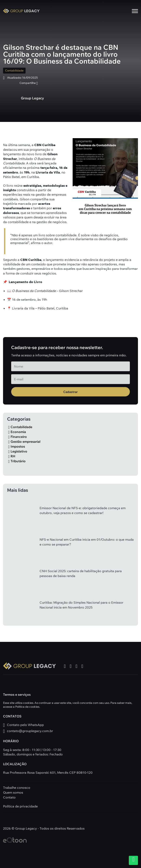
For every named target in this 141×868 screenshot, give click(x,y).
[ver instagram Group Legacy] (71, 666)
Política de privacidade (20, 806)
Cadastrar (70, 392)
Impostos (17, 446)
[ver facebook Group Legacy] (65, 666)
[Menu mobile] (135, 11)
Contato (9, 797)
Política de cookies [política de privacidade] (27, 707)
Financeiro (17, 437)
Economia (17, 432)
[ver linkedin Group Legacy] (82, 666)
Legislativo (18, 451)
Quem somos (13, 792)
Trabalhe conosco (17, 788)
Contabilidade (14, 71)
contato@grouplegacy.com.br (28, 731)
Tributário (17, 461)
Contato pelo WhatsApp (23, 725)
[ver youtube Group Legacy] (77, 666)
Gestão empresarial (24, 442)
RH (12, 456)
